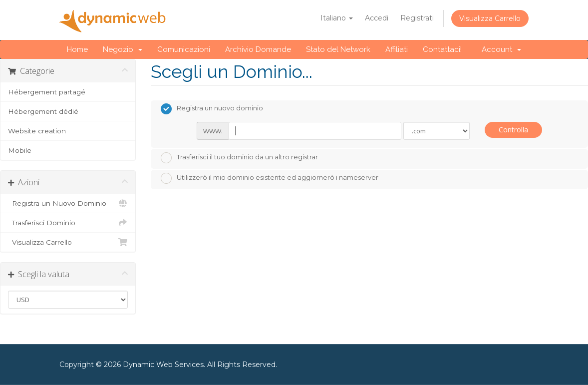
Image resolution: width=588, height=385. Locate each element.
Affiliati (397, 49)
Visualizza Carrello (490, 18)
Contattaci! (442, 49)
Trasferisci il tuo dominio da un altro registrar (239, 158)
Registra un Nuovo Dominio (68, 203)
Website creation (37, 131)
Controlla (513, 130)
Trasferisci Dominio (68, 223)
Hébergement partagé (47, 92)
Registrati (417, 18)
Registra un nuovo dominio (212, 109)
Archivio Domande (258, 49)
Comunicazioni (184, 49)
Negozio (123, 49)
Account (501, 49)
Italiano (337, 18)
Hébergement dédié (43, 111)
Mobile (20, 150)
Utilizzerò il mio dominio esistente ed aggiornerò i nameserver (270, 178)
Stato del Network (338, 49)
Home (77, 49)
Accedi (377, 18)
